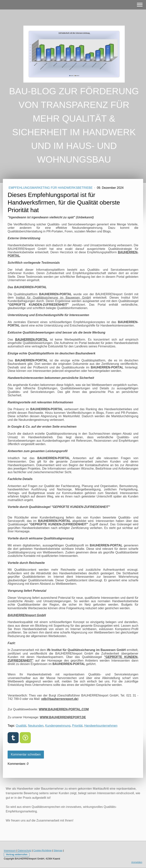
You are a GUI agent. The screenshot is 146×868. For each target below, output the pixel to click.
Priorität (77, 726)
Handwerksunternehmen (101, 726)
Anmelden (137, 862)
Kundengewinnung (58, 726)
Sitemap (58, 850)
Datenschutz (25, 850)
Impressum (10, 850)
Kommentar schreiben (26, 754)
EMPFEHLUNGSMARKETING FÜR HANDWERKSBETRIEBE (51, 188)
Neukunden (36, 726)
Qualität (21, 726)
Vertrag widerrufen (17, 854)
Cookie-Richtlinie (42, 850)
